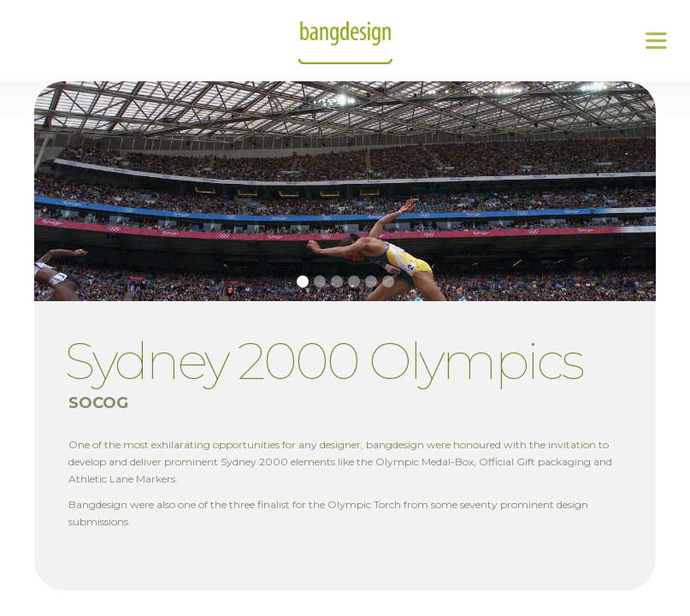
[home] (345, 41)
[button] (656, 41)
